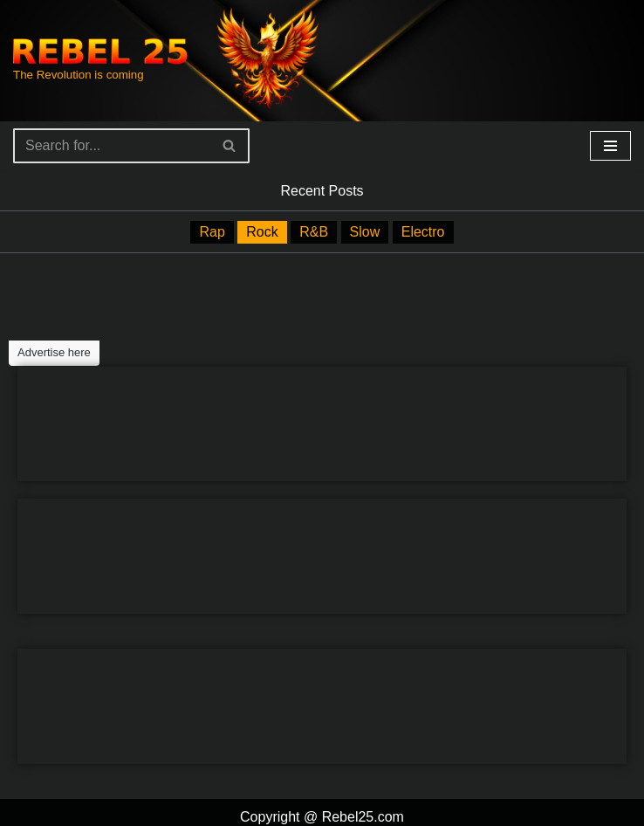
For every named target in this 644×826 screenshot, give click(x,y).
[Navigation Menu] (610, 146)
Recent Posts (322, 190)
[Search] (112, 146)
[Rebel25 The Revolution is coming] (100, 60)
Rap (215, 231)
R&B (314, 231)
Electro (421, 231)
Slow (363, 231)
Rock (264, 231)
